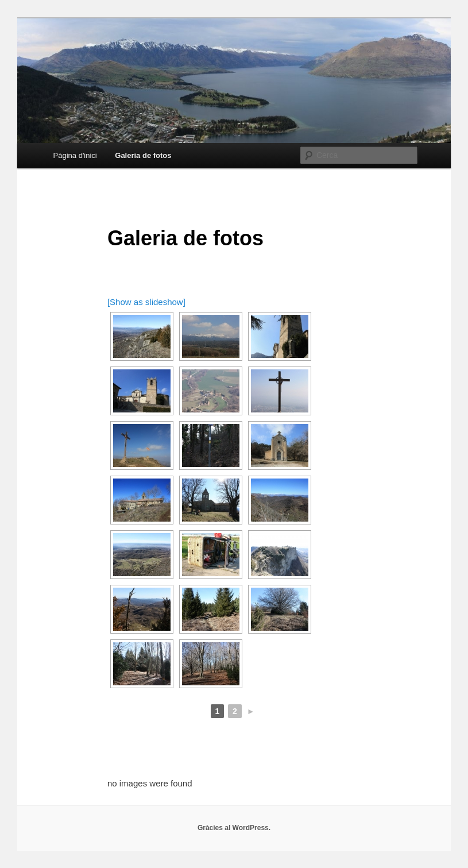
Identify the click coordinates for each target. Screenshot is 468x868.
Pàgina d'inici (75, 155)
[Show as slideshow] (146, 302)
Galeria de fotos (143, 155)
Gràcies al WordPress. (234, 828)
